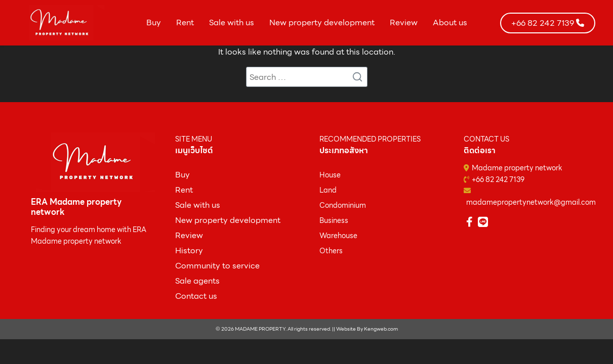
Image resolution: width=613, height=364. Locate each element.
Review (404, 22)
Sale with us (232, 22)
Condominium (343, 205)
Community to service (217, 266)
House (330, 175)
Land (328, 190)
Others (331, 251)
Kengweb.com (381, 329)
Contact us (196, 296)
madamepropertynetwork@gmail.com (531, 202)
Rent (185, 22)
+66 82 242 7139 (498, 179)
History (189, 251)
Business (334, 220)
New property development (322, 22)
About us (450, 22)
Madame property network (517, 168)
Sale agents (197, 281)
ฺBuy (182, 175)
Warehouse (338, 236)
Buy (154, 22)
